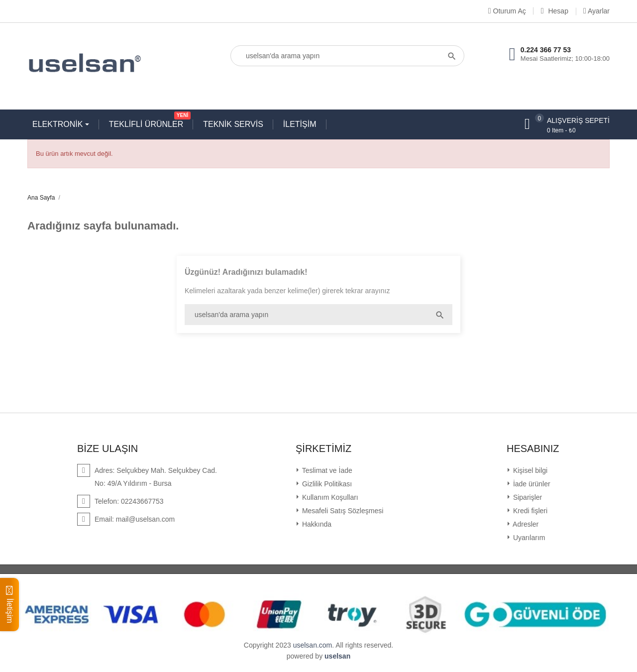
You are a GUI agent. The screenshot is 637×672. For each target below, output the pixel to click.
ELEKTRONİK (59, 124)
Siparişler (527, 497)
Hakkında (316, 524)
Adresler (525, 524)
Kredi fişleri (529, 511)
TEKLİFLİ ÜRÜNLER (149, 122)
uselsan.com (313, 645)
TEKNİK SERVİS (233, 124)
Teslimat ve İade (326, 470)
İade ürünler (531, 484)
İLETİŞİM (300, 124)
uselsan (337, 656)
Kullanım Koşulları (329, 497)
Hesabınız (533, 448)
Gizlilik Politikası (326, 484)
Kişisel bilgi (529, 470)
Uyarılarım (528, 538)
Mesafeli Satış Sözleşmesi (342, 511)
